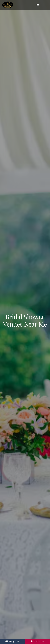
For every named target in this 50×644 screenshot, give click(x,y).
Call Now (37, 641)
